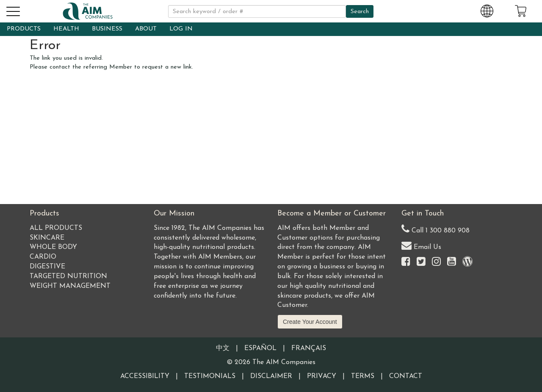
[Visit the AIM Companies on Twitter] (421, 262)
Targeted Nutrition (68, 276)
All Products (56, 228)
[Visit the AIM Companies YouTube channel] (452, 262)
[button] (13, 10)
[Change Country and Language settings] (487, 10)
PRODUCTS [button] (24, 29)
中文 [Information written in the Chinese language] (223, 348)
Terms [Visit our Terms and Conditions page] (363, 376)
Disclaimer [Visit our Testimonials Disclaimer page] (271, 376)
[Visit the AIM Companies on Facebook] (406, 262)
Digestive (47, 267)
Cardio (43, 257)
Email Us (421, 245)
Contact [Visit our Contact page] (406, 376)
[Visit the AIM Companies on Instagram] (436, 262)
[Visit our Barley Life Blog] (467, 262)
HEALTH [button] (66, 29)
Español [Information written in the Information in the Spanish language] (260, 348)
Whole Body (53, 247)
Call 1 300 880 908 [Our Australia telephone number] (436, 229)
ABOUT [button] (146, 29)
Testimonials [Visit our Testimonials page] (210, 376)
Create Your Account (310, 322)
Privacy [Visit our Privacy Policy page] (322, 376)
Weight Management (70, 286)
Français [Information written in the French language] (309, 348)
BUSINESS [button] (107, 29)
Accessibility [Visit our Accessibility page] (145, 376)
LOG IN (181, 29)
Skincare (47, 238)
